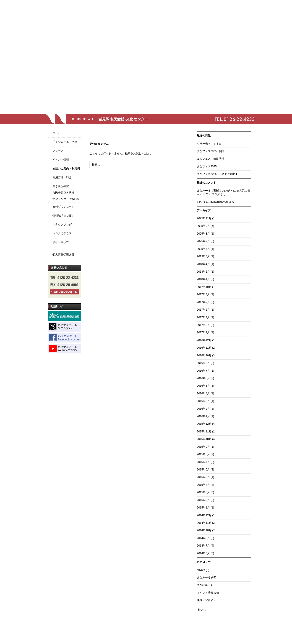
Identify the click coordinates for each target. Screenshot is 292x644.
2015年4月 (203, 485)
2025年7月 (203, 241)
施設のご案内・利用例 (66, 169)
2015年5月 (203, 477)
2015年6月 (203, 470)
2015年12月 (204, 424)
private (201, 570)
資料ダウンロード (63, 207)
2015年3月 (203, 492)
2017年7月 (203, 302)
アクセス (58, 151)
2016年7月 (203, 371)
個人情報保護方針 (63, 255)
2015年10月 (204, 439)
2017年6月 (203, 310)
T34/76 (201, 202)
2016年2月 (203, 409)
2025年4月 (203, 249)
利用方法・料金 (62, 177)
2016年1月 (203, 416)
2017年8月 (203, 294)
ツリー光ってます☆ (209, 144)
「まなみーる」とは (65, 142)
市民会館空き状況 (63, 193)
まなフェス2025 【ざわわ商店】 (218, 174)
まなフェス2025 (207, 166)
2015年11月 (204, 432)
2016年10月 (204, 355)
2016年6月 (203, 378)
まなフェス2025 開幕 (211, 151)
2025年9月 (203, 226)
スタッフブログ (62, 225)
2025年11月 (204, 218)
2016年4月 (203, 394)
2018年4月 (203, 264)
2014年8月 (203, 538)
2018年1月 (203, 279)
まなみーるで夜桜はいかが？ (215, 191)
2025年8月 (203, 234)
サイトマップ (61, 242)
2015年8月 (203, 454)
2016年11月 (204, 348)
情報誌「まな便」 (63, 216)
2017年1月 (203, 332)
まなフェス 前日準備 (211, 159)
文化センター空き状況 (66, 199)
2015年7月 (203, 462)
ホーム (57, 133)
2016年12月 (204, 340)
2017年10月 (204, 287)
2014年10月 (204, 530)
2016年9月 (203, 363)
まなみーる (204, 578)
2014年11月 (204, 523)
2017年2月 (203, 325)
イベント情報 (205, 593)
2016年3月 (203, 401)
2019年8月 (203, 256)
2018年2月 (203, 272)
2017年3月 (203, 317)
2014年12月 (204, 515)
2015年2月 (203, 500)
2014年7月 (203, 546)
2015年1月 (203, 508)
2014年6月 (203, 553)
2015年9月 (203, 447)
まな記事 (202, 585)
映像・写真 (204, 600)
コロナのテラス (62, 233)
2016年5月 (203, 386)
